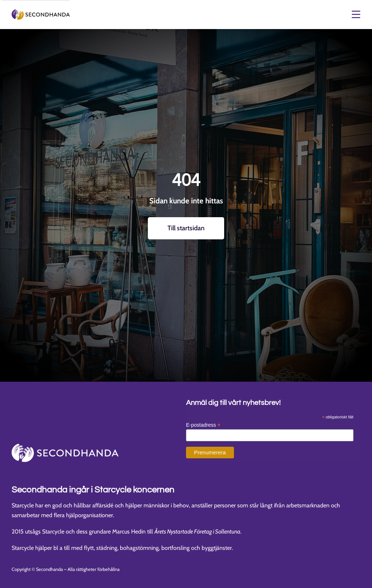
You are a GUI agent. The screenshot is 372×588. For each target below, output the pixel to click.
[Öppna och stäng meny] (355, 15)
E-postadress (203, 425)
